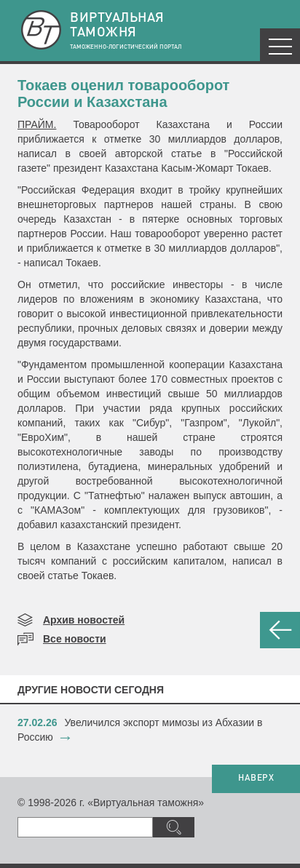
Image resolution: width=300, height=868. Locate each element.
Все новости (75, 639)
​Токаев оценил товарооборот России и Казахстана (123, 93)
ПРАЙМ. (37, 124)
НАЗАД (280, 630)
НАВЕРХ (256, 779)
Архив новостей (84, 620)
